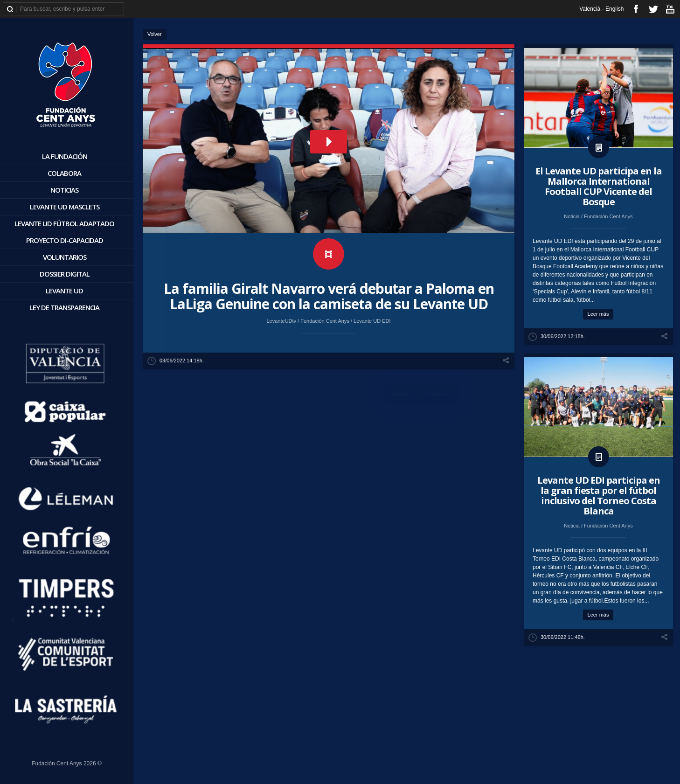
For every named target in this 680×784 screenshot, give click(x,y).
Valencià (590, 9)
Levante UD (64, 291)
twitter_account (653, 9)
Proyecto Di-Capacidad (65, 240)
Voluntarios (65, 257)
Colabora (64, 173)
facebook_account (636, 9)
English (614, 9)
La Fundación (65, 156)
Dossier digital (65, 274)
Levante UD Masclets (65, 207)
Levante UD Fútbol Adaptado (64, 223)
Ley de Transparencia (64, 307)
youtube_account (670, 9)
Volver (155, 34)
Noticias (64, 190)
